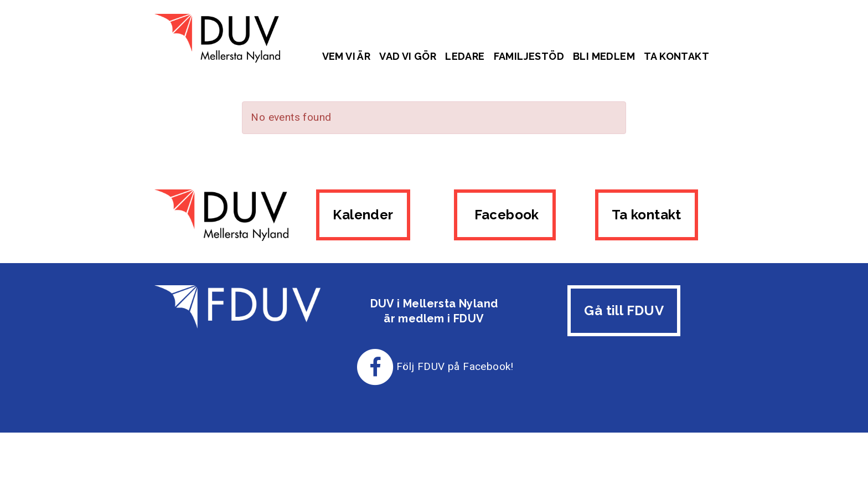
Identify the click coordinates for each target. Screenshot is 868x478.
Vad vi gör (408, 56)
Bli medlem (604, 56)
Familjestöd (529, 56)
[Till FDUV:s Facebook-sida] (375, 366)
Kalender (363, 215)
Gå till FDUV (624, 310)
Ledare (465, 56)
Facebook (505, 215)
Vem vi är (347, 56)
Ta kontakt (676, 56)
